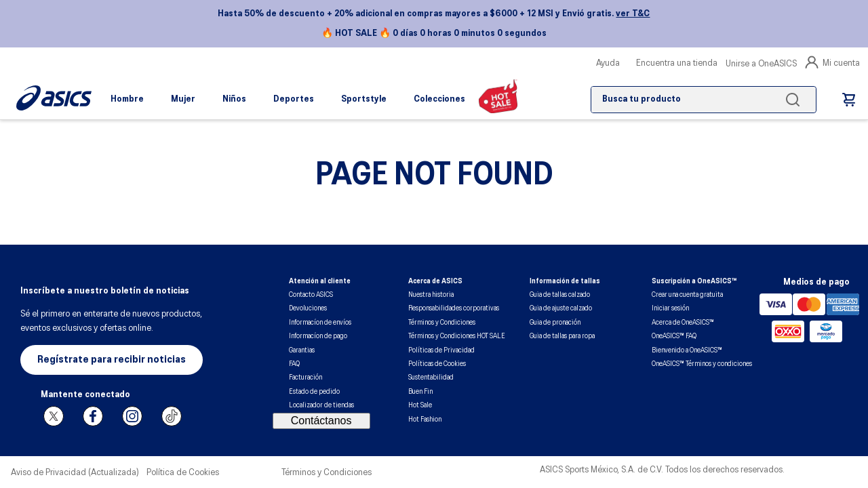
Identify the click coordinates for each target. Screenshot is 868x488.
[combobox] (704, 100)
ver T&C (633, 14)
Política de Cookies (183, 473)
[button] (112, 360)
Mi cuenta (832, 62)
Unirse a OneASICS (761, 64)
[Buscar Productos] (795, 100)
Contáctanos (321, 421)
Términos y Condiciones (327, 473)
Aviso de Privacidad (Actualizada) (75, 473)
